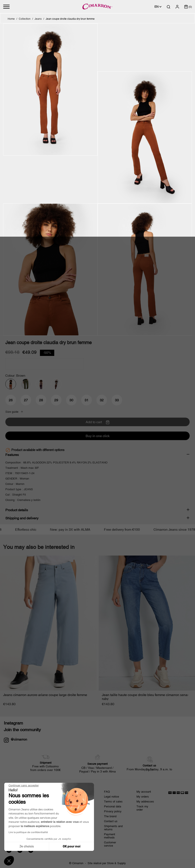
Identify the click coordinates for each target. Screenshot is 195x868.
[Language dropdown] (158, 7)
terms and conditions (39, 823)
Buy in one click (98, 436)
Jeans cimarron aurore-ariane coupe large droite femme (45, 695)
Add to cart (97, 422)
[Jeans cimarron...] (48, 623)
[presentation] (39, 835)
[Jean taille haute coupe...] (147, 623)
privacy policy (66, 823)
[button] (9, 861)
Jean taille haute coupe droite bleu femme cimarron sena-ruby (145, 697)
